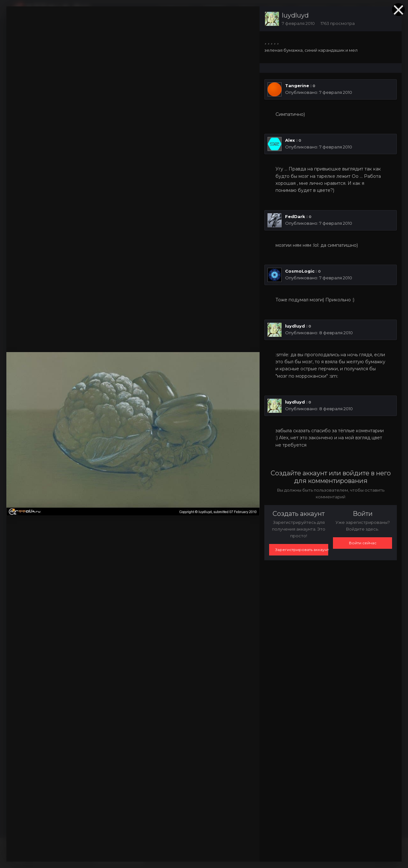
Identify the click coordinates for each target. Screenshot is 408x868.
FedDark (295, 216)
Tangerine (297, 86)
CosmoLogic (300, 271)
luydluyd (295, 15)
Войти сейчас (363, 543)
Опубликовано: (319, 92)
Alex (290, 140)
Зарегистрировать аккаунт (302, 550)
